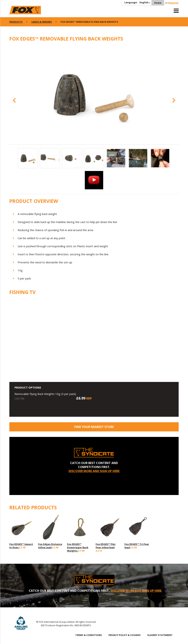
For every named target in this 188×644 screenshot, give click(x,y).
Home (158, 3)
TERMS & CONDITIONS (89, 635)
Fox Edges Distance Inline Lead (50, 546)
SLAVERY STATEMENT (160, 635)
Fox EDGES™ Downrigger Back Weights (78, 547)
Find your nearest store (94, 427)
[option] (94, 95)
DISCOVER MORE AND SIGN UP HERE (94, 471)
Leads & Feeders (42, 22)
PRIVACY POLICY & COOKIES (125, 635)
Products (16, 22)
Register (173, 3)
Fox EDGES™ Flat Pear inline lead (106, 546)
